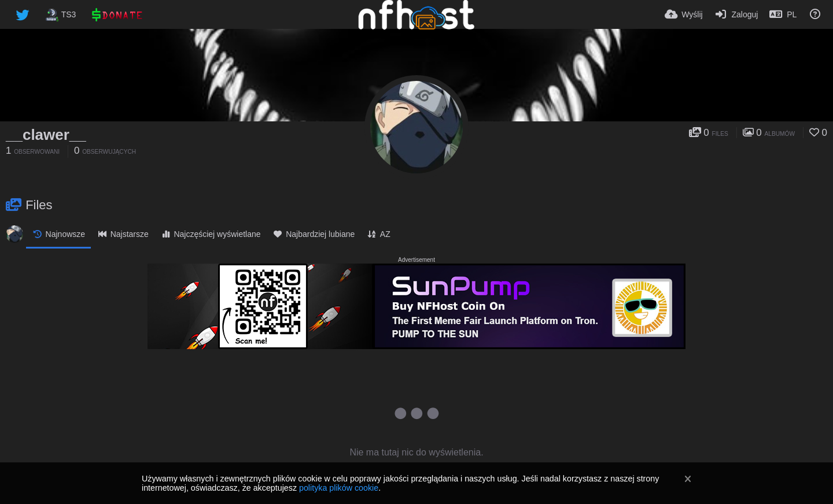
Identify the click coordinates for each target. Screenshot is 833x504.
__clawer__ (46, 135)
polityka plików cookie (339, 488)
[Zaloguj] (736, 14)
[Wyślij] (684, 14)
